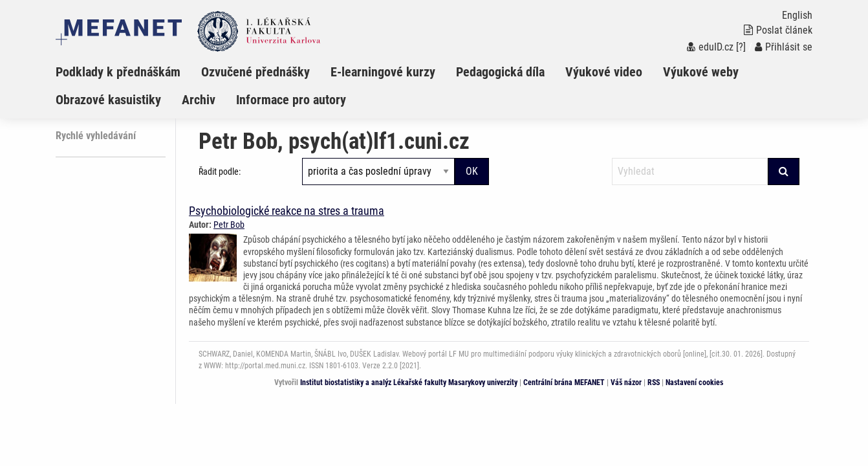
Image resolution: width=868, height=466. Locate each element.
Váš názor (626, 383)
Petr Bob (229, 225)
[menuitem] (128, 72)
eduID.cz (710, 47)
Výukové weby (701, 72)
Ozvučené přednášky (255, 72)
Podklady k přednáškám (118, 72)
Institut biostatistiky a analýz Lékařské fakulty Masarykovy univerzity (409, 383)
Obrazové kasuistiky (108, 100)
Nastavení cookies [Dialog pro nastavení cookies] (694, 383)
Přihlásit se (784, 47)
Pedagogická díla (500, 72)
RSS (654, 383)
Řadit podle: (220, 172)
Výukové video (604, 72)
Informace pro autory (291, 100)
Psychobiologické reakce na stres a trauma (287, 211)
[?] (741, 47)
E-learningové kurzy (383, 72)
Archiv (199, 100)
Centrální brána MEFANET (564, 383)
